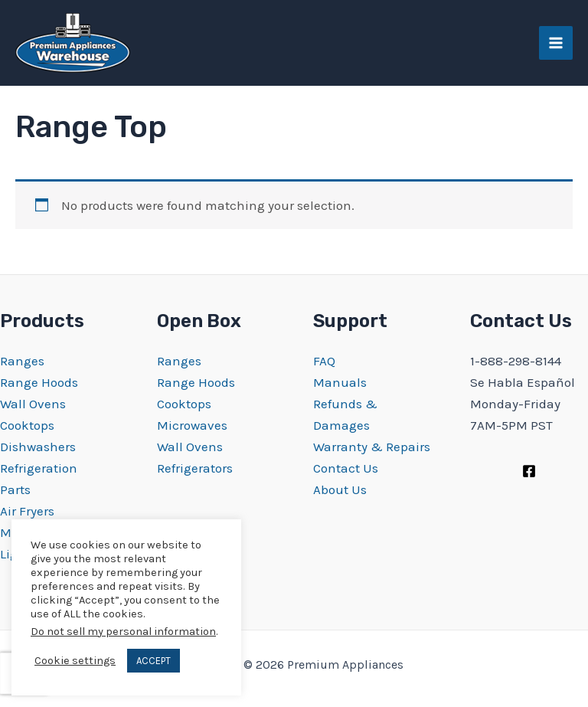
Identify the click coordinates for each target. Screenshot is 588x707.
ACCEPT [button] (154, 661)
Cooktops (27, 425)
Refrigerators (195, 468)
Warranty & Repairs (372, 447)
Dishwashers (38, 447)
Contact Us (346, 468)
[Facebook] (529, 471)
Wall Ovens (33, 404)
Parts (15, 489)
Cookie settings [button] (75, 661)
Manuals (340, 382)
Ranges (22, 361)
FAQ (324, 361)
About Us (340, 489)
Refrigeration (39, 468)
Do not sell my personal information (123, 632)
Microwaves (192, 425)
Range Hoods (39, 382)
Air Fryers (27, 511)
